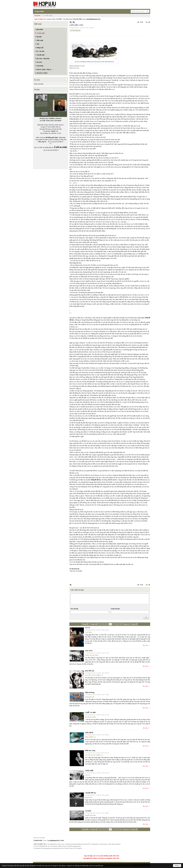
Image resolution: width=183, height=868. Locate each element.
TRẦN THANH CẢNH (92, 655)
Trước (141, 22)
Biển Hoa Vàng (90, 750)
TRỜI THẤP (89, 771)
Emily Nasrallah (39, 84)
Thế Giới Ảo (89, 733)
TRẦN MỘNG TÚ (90, 737)
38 (117, 624)
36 (110, 624)
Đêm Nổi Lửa (90, 671)
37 (114, 624)
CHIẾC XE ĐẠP (90, 712)
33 (100, 624)
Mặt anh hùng (90, 692)
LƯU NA (88, 775)
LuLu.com (62, 137)
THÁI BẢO (88, 632)
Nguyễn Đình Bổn (90, 815)
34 (104, 624)
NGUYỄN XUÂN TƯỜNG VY (94, 675)
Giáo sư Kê (89, 651)
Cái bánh (88, 811)
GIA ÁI (88, 628)
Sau (147, 22)
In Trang (71, 585)
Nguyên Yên (89, 797)
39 (120, 624)
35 (107, 624)
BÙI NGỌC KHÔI (90, 717)
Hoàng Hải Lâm (90, 697)
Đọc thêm (145, 645)
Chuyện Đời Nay (91, 793)
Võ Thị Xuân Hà (75, 30)
